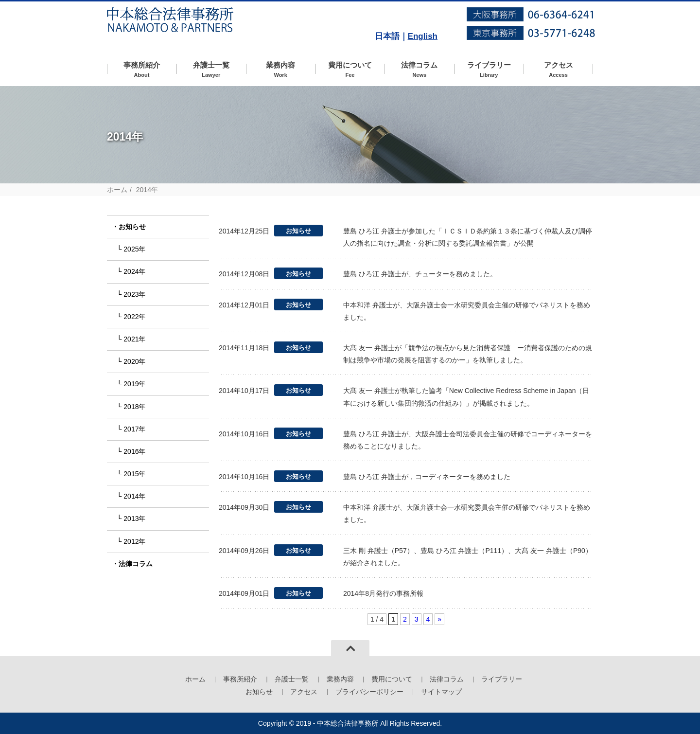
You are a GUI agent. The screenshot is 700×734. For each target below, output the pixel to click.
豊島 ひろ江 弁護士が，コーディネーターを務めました (427, 477)
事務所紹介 (142, 70)
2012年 (134, 541)
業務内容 (281, 70)
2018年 (134, 407)
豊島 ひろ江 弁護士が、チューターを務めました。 (420, 274)
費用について (350, 70)
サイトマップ (441, 692)
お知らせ (132, 227)
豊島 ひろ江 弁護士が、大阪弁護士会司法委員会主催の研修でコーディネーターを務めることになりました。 (468, 440)
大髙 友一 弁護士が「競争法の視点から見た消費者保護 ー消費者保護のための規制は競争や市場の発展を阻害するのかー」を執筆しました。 (468, 354)
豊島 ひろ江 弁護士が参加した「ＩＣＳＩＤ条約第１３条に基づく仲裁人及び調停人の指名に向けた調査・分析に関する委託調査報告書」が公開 (468, 237)
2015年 (134, 474)
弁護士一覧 (211, 70)
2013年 (134, 519)
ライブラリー (489, 70)
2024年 (134, 271)
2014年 (134, 496)
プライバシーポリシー (369, 692)
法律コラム (419, 70)
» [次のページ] (439, 619)
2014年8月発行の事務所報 (383, 593)
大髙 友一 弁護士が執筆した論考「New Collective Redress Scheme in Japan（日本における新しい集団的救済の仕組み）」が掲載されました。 (466, 397)
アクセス (558, 70)
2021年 (134, 339)
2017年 (134, 429)
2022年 (134, 317)
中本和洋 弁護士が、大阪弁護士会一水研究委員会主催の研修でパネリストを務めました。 (467, 311)
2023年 (134, 294)
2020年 (134, 361)
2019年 (134, 384)
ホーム (117, 190)
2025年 (134, 249)
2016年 (134, 451)
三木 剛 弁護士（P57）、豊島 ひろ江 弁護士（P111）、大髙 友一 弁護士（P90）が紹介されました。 (468, 557)
